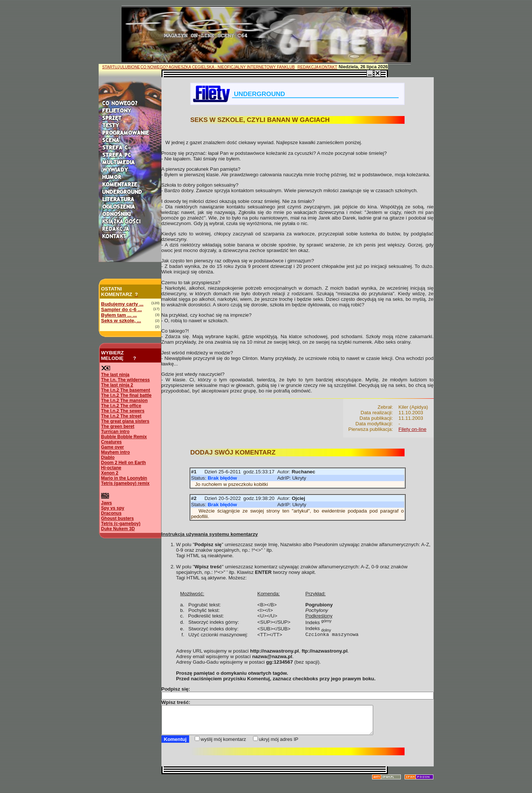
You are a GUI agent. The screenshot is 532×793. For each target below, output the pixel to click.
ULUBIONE (130, 67)
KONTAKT (328, 67)
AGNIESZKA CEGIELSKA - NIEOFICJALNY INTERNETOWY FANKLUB (232, 67)
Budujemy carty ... (122, 304)
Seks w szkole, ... (121, 321)
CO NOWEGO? (154, 67)
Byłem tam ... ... (119, 315)
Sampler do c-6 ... (122, 309)
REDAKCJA (308, 67)
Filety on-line (413, 429)
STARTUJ (111, 67)
